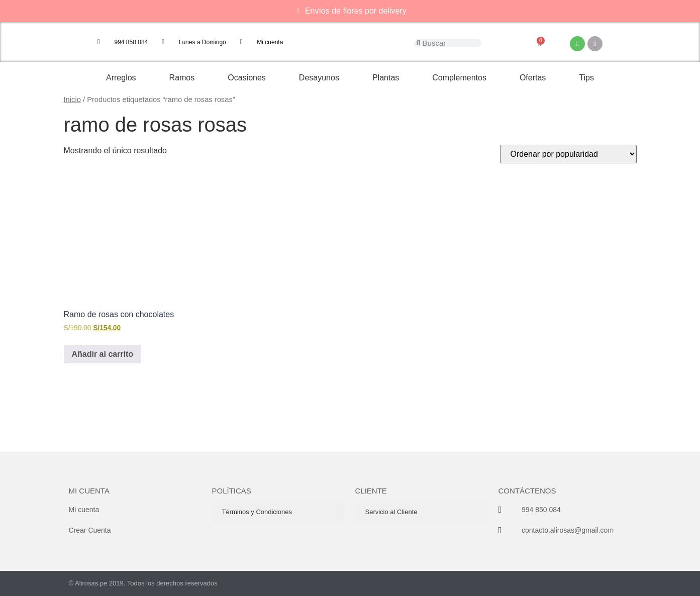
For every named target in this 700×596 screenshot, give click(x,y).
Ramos (182, 78)
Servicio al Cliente (391, 512)
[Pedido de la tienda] (568, 154)
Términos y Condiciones (257, 512)
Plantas (386, 78)
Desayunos (319, 78)
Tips (586, 78)
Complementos (459, 78)
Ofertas (533, 78)
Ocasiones (247, 78)
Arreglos (121, 78)
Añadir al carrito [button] (103, 354)
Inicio (72, 100)
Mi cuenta (89, 491)
